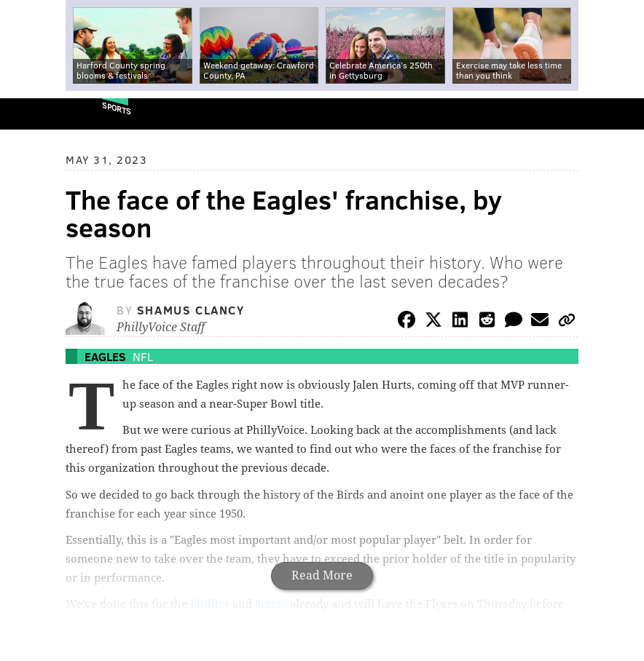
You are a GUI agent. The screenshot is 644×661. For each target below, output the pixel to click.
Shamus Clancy (191, 310)
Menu (621, 114)
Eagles (105, 356)
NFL (143, 356)
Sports (117, 108)
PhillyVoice (35, 113)
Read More (322, 575)
